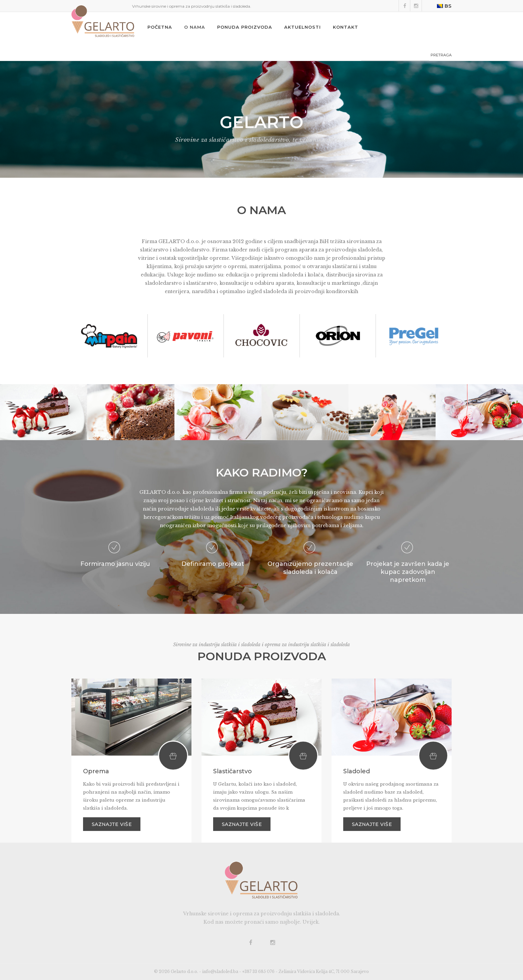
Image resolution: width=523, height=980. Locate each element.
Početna (160, 27)
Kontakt (346, 27)
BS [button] (444, 6)
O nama (195, 27)
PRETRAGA (441, 55)
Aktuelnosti (303, 27)
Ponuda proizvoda (245, 27)
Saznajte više (112, 824)
